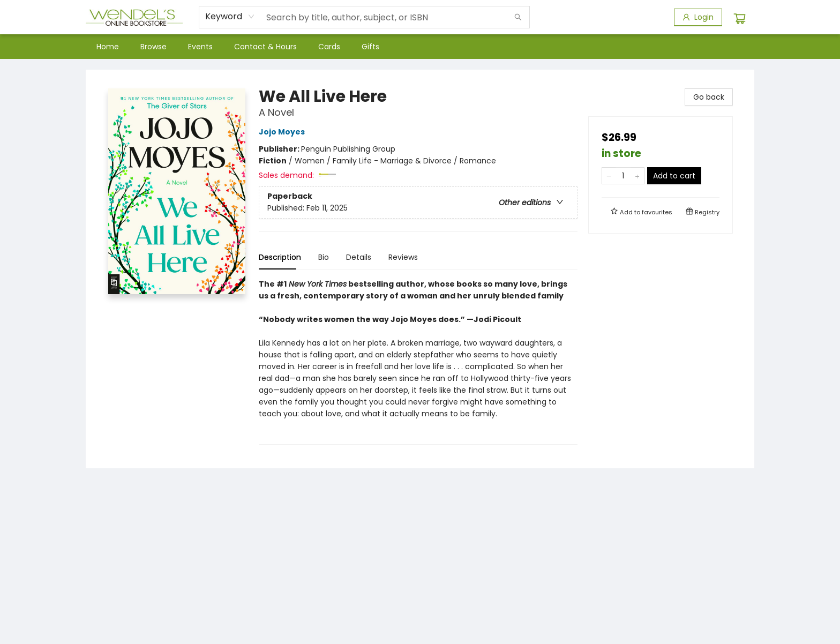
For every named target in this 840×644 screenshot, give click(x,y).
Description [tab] (280, 257)
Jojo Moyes (283, 132)
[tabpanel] (418, 361)
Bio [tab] (324, 257)
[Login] (698, 17)
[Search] (518, 17)
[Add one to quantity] (637, 176)
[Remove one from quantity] (609, 176)
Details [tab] (359, 257)
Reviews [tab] (403, 257)
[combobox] (230, 17)
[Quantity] (623, 176)
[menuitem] (108, 47)
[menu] (420, 47)
